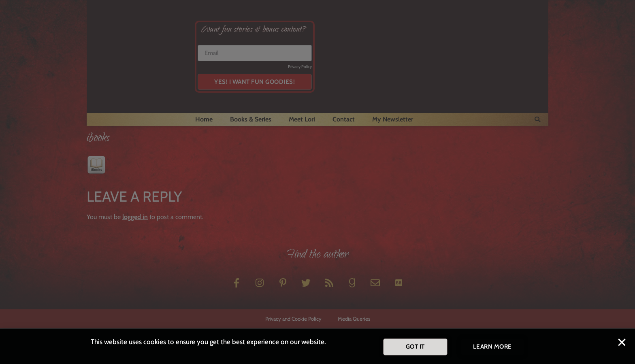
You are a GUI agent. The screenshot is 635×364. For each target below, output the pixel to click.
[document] (317, 182)
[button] (622, 344)
